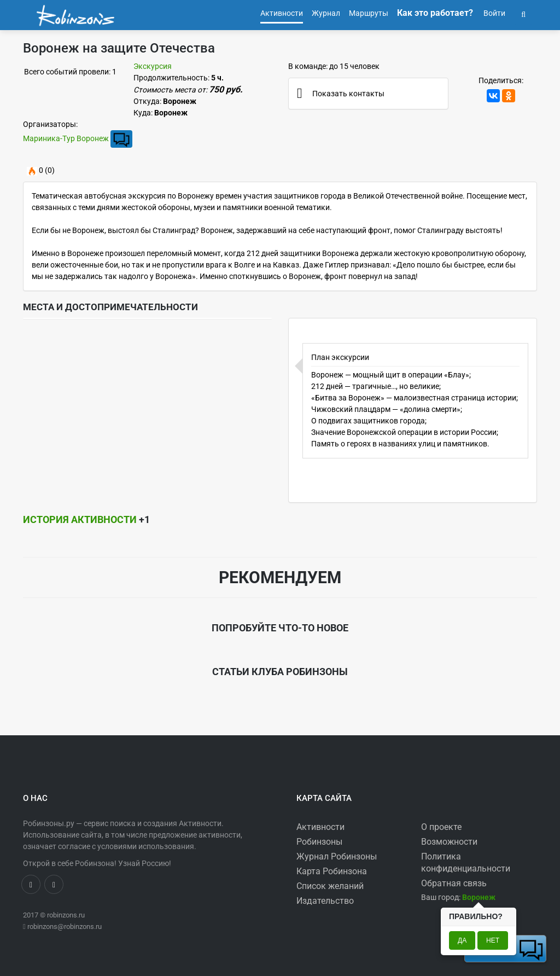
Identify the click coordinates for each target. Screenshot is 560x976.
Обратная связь (454, 883)
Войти (494, 13)
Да (462, 940)
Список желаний (330, 886)
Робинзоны (319, 842)
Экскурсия (153, 66)
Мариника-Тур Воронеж (66, 138)
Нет (493, 940)
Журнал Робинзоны (337, 856)
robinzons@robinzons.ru (65, 926)
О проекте (441, 827)
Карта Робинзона (332, 871)
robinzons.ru (66, 915)
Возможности (449, 842)
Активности (320, 827)
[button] (523, 13)
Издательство (325, 901)
